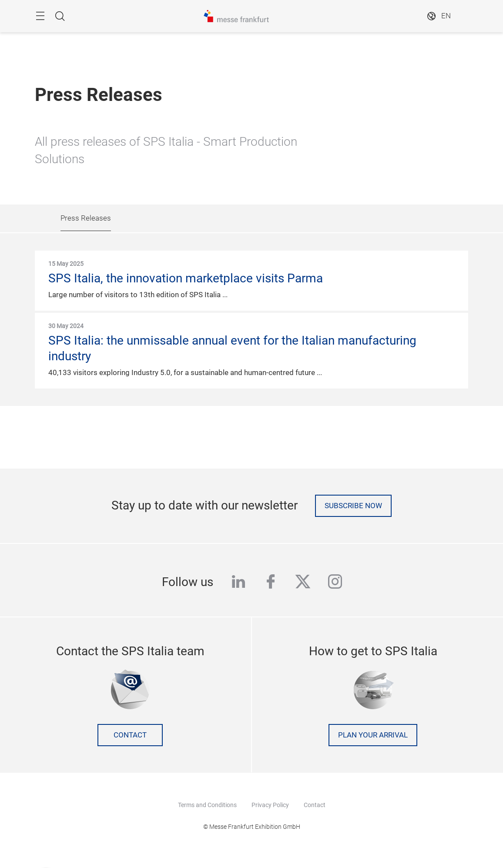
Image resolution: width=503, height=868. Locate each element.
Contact (130, 735)
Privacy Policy (270, 805)
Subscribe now (353, 506)
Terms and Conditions (207, 805)
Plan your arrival (373, 735)
